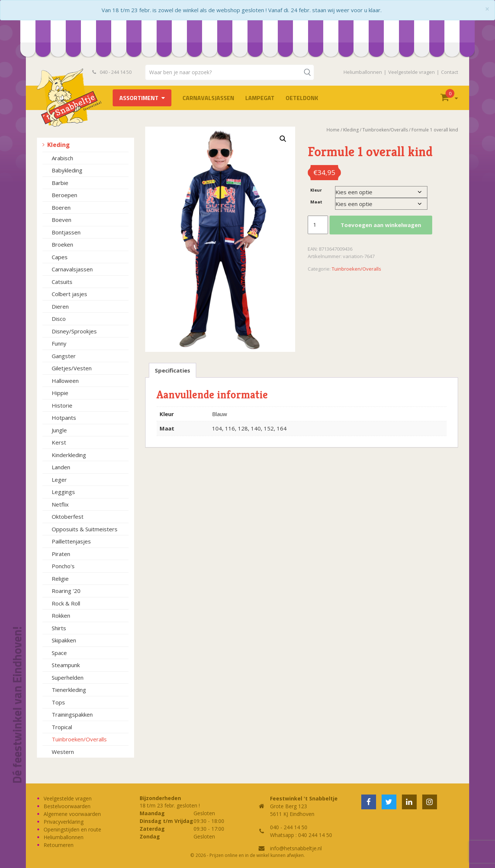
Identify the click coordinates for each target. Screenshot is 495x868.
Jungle (59, 430)
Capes (60, 257)
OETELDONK (302, 98)
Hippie (60, 393)
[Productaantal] (318, 225)
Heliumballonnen (363, 72)
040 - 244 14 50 (112, 72)
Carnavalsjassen (208, 98)
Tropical (62, 727)
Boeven (62, 220)
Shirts (59, 628)
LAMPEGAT (260, 98)
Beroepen (64, 195)
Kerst (59, 442)
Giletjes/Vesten (72, 368)
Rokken (61, 615)
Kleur (316, 190)
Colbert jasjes (69, 294)
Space (59, 653)
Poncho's (63, 566)
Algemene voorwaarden (72, 814)
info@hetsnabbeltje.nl (296, 848)
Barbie (60, 183)
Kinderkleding (69, 455)
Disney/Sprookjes (74, 331)
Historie (62, 405)
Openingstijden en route (72, 829)
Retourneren (59, 845)
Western (63, 752)
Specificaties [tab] (173, 370)
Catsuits (62, 282)
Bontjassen (66, 232)
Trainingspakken (72, 714)
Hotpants (64, 418)
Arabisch (62, 158)
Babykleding (67, 170)
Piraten (61, 554)
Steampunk (66, 665)
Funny (59, 343)
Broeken (62, 244)
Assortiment (139, 98)
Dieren (60, 306)
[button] (283, 139)
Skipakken (64, 640)
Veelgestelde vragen (412, 72)
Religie (60, 579)
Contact (450, 72)
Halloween (65, 381)
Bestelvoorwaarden (67, 806)
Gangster (64, 356)
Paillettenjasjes (71, 541)
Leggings (63, 492)
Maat (316, 202)
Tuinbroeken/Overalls (79, 739)
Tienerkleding (69, 690)
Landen (61, 467)
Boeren (61, 207)
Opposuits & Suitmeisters (85, 529)
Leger (59, 480)
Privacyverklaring (64, 822)
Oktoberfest (68, 517)
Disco (59, 319)
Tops (58, 702)
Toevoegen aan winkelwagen (381, 225)
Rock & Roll (66, 603)
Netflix (60, 504)
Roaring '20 (66, 591)
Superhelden (68, 677)
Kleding (59, 145)
